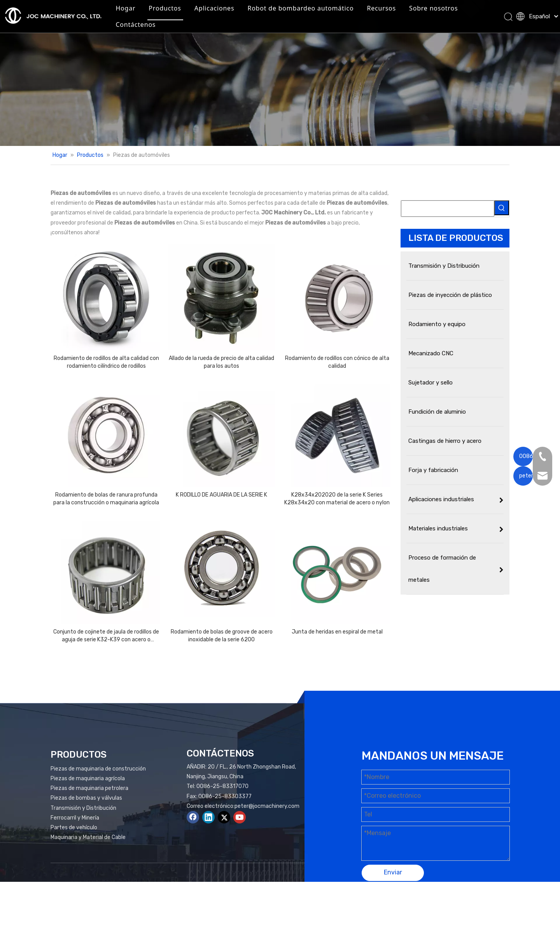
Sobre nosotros (181, 30)
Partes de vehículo (74, 828)
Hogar (167, 13)
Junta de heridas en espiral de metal (337, 632)
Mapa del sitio (433, 903)
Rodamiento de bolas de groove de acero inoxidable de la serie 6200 (222, 636)
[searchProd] (448, 209)
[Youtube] (240, 817)
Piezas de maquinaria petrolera (89, 788)
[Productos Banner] (280, 73)
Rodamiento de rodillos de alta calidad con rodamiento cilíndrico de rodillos (106, 362)
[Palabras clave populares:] (502, 208)
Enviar (393, 872)
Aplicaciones (256, 13)
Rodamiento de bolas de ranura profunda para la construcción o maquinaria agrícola (106, 499)
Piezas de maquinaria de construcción (98, 769)
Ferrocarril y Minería (75, 818)
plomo (497, 903)
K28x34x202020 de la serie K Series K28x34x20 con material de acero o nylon (337, 499)
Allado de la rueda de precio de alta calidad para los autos (221, 362)
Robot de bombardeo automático (342, 13)
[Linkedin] (208, 817)
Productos (206, 13)
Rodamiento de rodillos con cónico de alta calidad (337, 362)
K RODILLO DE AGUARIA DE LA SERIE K (221, 495)
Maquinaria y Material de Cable (88, 837)
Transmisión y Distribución (83, 808)
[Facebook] (193, 817)
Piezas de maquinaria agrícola (88, 778)
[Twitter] (224, 817)
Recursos (423, 13)
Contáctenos (239, 30)
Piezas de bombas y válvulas (86, 798)
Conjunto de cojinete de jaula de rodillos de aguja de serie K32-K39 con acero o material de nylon (106, 636)
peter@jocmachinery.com (267, 806)
